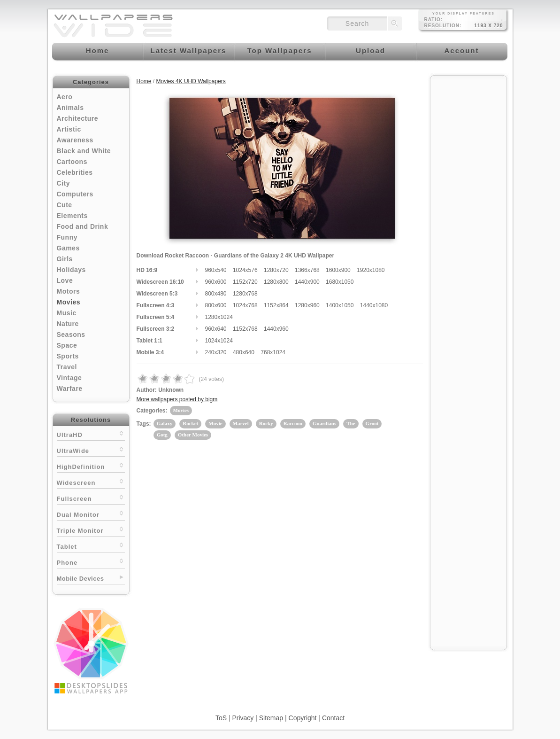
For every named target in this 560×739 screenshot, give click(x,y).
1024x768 (245, 305)
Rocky (266, 423)
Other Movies (193, 435)
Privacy (243, 718)
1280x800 (276, 282)
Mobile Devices (81, 579)
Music (67, 313)
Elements (72, 216)
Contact (333, 718)
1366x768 (307, 270)
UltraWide (91, 450)
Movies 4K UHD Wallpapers (191, 81)
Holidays (71, 270)
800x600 (216, 305)
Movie (215, 423)
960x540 (216, 270)
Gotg (162, 435)
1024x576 (245, 270)
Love (65, 280)
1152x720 (245, 282)
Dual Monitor (91, 514)
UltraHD (91, 434)
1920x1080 (371, 270)
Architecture (77, 118)
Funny (67, 237)
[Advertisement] (468, 222)
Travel (67, 367)
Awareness (75, 140)
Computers (75, 194)
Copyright (303, 718)
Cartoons (72, 162)
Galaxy (165, 423)
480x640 (244, 352)
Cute (65, 205)
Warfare (70, 389)
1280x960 (307, 305)
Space (67, 345)
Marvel (241, 423)
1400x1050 (340, 305)
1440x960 (276, 329)
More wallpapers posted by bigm (177, 399)
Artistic (69, 129)
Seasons (71, 334)
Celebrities (75, 172)
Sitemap (271, 718)
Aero (65, 97)
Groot (372, 423)
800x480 (216, 294)
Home (144, 81)
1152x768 (245, 329)
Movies (69, 302)
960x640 (216, 329)
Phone (91, 562)
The (351, 423)
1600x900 (338, 270)
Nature (68, 324)
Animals (70, 108)
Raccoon (293, 423)
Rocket (190, 423)
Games (68, 248)
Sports (68, 356)
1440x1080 (374, 305)
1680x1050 (340, 282)
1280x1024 (219, 317)
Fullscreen (91, 498)
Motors (69, 291)
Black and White (84, 151)
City (63, 183)
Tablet (91, 546)
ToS (221, 718)
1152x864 (276, 305)
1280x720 (276, 270)
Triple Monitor (91, 530)
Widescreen (91, 482)
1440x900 (307, 282)
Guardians (324, 423)
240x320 (216, 352)
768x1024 (273, 352)
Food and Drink (83, 226)
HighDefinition (91, 466)
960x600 (216, 282)
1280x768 (245, 294)
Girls (65, 259)
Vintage (69, 378)
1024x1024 (219, 341)
